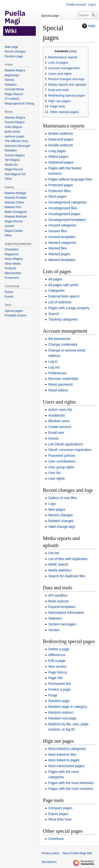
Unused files (57, 231)
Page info (55, 678)
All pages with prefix (63, 285)
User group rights (61, 467)
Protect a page (59, 689)
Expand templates (62, 607)
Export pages (58, 814)
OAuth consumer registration (70, 450)
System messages (62, 624)
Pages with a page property (69, 308)
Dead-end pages (61, 139)
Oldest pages (58, 157)
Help (88, 26)
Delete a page (59, 649)
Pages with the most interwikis (71, 783)
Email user (56, 433)
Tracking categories (63, 319)
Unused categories (62, 225)
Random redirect (61, 712)
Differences (57, 655)
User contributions (62, 461)
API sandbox (58, 595)
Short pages (57, 196)
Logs (52, 504)
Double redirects (61, 145)
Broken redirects (61, 134)
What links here (60, 819)
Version (54, 630)
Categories (56, 291)
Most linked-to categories (67, 749)
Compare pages (60, 808)
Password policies (62, 456)
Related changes (61, 521)
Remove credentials (63, 379)
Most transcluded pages (66, 766)
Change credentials (63, 344)
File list (53, 553)
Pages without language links (70, 179)
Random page (59, 701)
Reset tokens (58, 390)
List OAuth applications (65, 444)
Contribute (56, 839)
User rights (56, 479)
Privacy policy (50, 853)
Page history (58, 672)
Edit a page (57, 661)
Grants (53, 438)
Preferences (57, 373)
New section (57, 666)
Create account (60, 427)
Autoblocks (56, 415)
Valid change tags (61, 527)
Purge (53, 695)
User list (54, 473)
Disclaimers (49, 862)
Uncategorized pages (64, 214)
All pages (55, 279)
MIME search (58, 564)
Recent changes (60, 515)
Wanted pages (59, 254)
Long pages (57, 151)
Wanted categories (62, 243)
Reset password (60, 384)
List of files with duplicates (68, 559)
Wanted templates (62, 260)
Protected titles (59, 191)
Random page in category (68, 707)
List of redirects (60, 302)
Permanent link (59, 684)
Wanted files (57, 248)
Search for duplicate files (67, 576)
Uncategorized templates (67, 220)
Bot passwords (59, 339)
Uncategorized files (63, 208)
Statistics (55, 618)
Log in (53, 361)
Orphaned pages (61, 162)
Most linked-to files (62, 755)
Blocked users (59, 421)
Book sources (58, 601)
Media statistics (60, 570)
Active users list (60, 410)
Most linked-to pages (64, 760)
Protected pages (61, 185)
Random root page (62, 718)
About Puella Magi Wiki (77, 853)
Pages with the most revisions (71, 789)
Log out (54, 367)
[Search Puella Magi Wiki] (87, 15)
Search (53, 314)
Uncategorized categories (67, 202)
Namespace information (66, 613)
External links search (64, 296)
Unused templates (62, 237)
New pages (57, 509)
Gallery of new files (62, 498)
